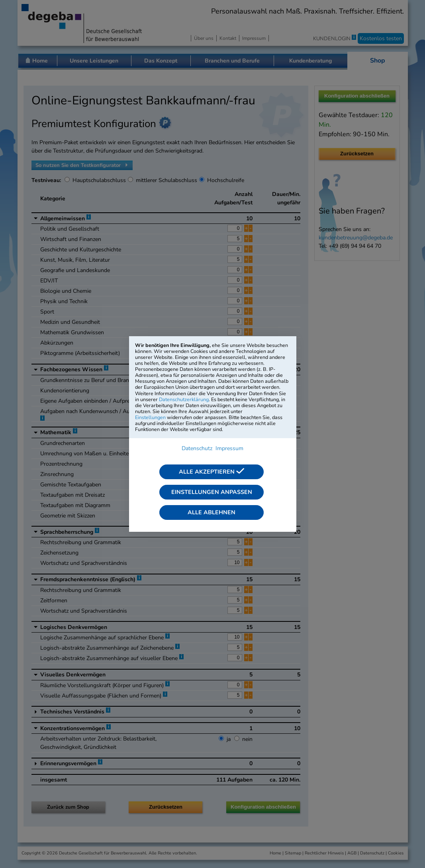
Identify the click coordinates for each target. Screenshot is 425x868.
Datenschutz (197, 448)
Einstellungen (150, 417)
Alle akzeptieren (212, 472)
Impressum (229, 448)
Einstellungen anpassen (212, 492)
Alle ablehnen (212, 512)
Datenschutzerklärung (184, 399)
